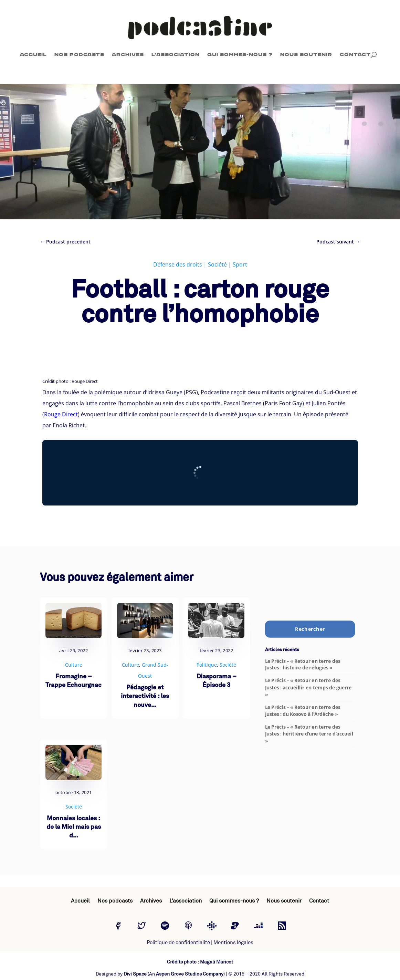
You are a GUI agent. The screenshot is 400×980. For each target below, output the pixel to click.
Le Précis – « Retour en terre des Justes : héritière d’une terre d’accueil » (309, 734)
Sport (240, 264)
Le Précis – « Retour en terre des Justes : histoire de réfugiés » (302, 664)
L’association (176, 55)
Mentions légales (233, 943)
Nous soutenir (306, 55)
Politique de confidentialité (178, 943)
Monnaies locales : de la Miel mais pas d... (74, 827)
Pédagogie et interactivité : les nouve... (145, 696)
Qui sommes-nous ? (240, 55)
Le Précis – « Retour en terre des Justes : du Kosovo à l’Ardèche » (302, 711)
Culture (74, 665)
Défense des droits (178, 264)
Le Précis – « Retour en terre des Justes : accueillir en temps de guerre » (308, 687)
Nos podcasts (79, 55)
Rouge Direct (61, 414)
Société (217, 264)
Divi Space (135, 974)
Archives (128, 55)
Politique (207, 665)
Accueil (33, 55)
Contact (355, 55)
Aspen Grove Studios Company (190, 974)
